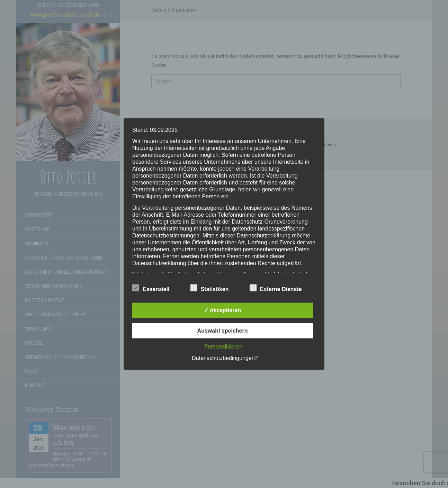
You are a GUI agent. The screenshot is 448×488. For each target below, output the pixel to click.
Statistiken (210, 288)
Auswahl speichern (223, 331)
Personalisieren (223, 347)
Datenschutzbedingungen (223, 358)
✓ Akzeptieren (223, 310)
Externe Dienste (276, 288)
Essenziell (151, 288)
